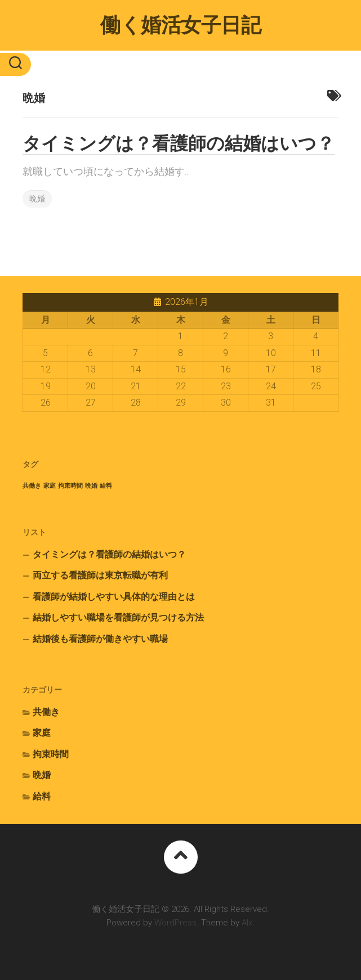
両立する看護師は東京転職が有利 (100, 575)
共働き (46, 712)
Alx (247, 923)
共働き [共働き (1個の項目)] (32, 486)
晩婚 (37, 199)
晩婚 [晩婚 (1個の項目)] (91, 486)
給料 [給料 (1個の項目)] (106, 486)
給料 (42, 796)
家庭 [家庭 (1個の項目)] (50, 486)
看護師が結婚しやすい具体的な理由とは (114, 597)
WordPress (175, 923)
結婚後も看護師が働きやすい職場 (100, 639)
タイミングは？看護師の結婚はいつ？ (179, 143)
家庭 (42, 733)
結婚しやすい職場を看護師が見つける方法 (118, 617)
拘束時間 (51, 754)
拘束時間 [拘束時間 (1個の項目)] (70, 486)
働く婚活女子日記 (180, 25)
